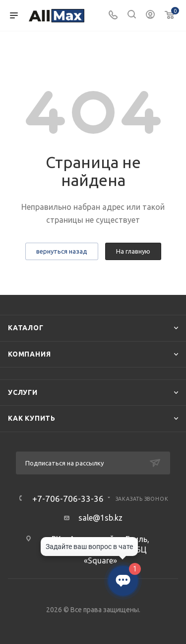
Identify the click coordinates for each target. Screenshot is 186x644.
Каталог (26, 328)
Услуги (23, 392)
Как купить (32, 418)
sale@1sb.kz (100, 518)
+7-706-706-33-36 (68, 499)
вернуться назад (62, 251)
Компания (29, 354)
